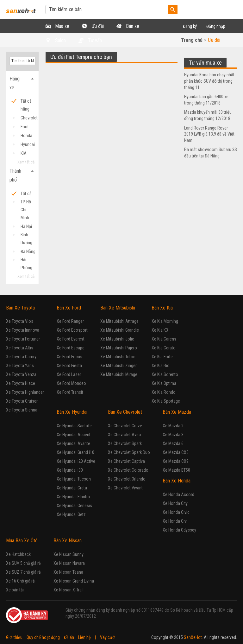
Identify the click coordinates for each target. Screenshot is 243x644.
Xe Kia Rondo (164, 392)
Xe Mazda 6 (173, 443)
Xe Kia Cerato (164, 348)
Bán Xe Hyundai (72, 412)
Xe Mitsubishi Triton (118, 357)
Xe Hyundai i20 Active (76, 461)
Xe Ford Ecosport (72, 330)
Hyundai (28, 144)
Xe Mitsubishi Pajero (119, 348)
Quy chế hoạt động (43, 637)
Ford (25, 127)
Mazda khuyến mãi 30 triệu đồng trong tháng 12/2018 (208, 115)
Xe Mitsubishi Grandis (120, 330)
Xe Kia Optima (164, 383)
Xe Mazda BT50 (176, 470)
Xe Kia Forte (162, 357)
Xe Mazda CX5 (176, 452)
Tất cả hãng (26, 102)
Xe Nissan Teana (68, 572)
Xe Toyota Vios (20, 321)
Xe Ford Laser (69, 374)
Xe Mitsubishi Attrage (119, 321)
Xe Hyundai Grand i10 (75, 452)
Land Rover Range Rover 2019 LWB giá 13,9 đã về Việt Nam (209, 134)
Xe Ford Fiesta (69, 366)
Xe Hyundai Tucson (74, 479)
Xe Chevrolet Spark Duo (129, 452)
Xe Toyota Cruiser (22, 401)
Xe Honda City (175, 503)
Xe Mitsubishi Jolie (117, 339)
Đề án (69, 637)
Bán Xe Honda (177, 481)
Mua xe (57, 26)
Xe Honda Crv (175, 521)
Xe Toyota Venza (21, 374)
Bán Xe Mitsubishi (118, 308)
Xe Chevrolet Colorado (128, 470)
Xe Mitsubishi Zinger (118, 366)
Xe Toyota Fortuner (23, 339)
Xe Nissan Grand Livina (74, 581)
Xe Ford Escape (71, 348)
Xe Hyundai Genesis (74, 506)
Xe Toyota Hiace (21, 383)
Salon (56, 40)
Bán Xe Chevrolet (125, 412)
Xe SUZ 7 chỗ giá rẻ (23, 572)
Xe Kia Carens (164, 339)
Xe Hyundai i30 (70, 470)
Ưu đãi (93, 26)
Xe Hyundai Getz (71, 514)
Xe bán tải (15, 590)
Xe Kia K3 (160, 330)
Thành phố (22, 175)
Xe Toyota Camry (21, 357)
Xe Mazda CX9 (176, 461)
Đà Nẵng (28, 252)
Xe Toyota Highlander (25, 392)
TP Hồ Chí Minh (26, 203)
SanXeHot (193, 637)
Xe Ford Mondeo (71, 383)
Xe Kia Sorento (165, 374)
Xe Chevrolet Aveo (125, 435)
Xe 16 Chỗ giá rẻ (20, 581)
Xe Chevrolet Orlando (127, 479)
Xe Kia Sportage (166, 401)
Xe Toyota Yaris (20, 366)
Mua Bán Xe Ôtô (22, 541)
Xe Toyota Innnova (23, 330)
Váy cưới (108, 637)
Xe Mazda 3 (173, 435)
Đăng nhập (216, 26)
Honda (26, 136)
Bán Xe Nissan (68, 541)
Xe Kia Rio (161, 366)
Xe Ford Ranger (70, 321)
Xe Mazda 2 (173, 426)
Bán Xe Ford (69, 308)
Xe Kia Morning (165, 321)
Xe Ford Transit (70, 392)
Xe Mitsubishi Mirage (119, 374)
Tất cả (26, 194)
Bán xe (128, 26)
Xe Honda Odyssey (179, 530)
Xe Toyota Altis (20, 348)
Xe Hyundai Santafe (74, 426)
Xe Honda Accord (178, 494)
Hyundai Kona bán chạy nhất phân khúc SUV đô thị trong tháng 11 (209, 81)
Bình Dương (26, 236)
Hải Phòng (26, 261)
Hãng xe (22, 83)
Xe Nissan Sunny (69, 554)
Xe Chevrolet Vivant (125, 488)
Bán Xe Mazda (177, 412)
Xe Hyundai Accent (74, 435)
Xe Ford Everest (71, 339)
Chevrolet (28, 118)
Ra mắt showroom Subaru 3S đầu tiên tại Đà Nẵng (211, 153)
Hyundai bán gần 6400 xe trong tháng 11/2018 (206, 100)
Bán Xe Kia (162, 308)
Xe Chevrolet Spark (125, 443)
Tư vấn (90, 40)
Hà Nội (26, 226)
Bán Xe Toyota (20, 308)
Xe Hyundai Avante (73, 443)
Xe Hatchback (18, 554)
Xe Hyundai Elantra (73, 497)
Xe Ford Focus (69, 357)
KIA (24, 153)
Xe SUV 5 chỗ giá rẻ (23, 563)
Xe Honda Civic (176, 512)
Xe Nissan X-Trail (69, 590)
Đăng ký (190, 26)
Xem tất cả (26, 162)
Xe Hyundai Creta (72, 488)
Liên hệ (84, 637)
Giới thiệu (14, 637)
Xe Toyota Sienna (22, 410)
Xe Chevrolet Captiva (126, 461)
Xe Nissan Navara (69, 563)
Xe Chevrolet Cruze (125, 426)
